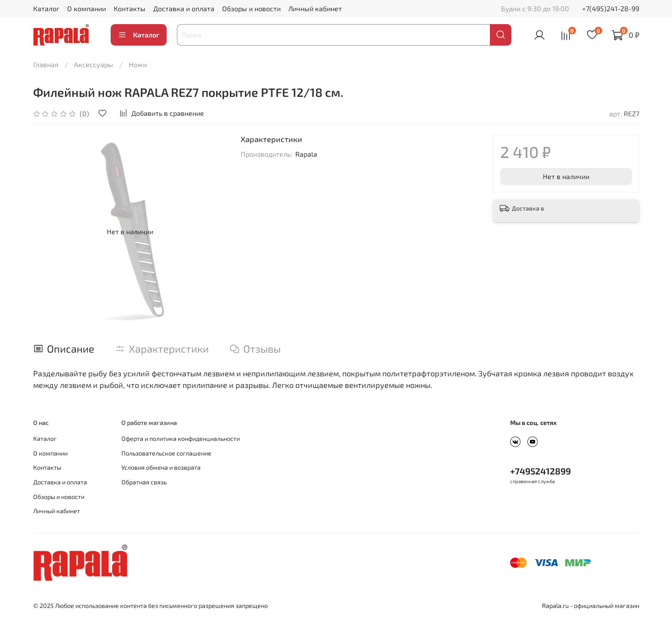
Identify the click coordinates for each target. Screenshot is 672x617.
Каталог (46, 8)
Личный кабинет (315, 8)
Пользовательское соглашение (166, 453)
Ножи (138, 64)
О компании (87, 8)
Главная (46, 64)
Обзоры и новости (251, 8)
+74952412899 (540, 471)
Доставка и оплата (184, 8)
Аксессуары (94, 64)
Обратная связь (144, 482)
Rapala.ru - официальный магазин (591, 606)
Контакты (130, 8)
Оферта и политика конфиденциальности (181, 439)
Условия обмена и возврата (161, 467)
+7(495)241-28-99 (611, 8)
